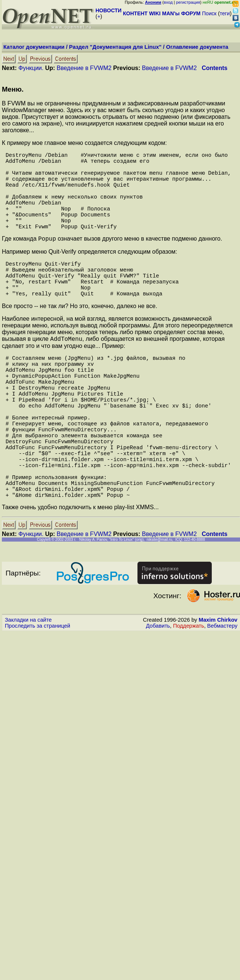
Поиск (209, 13)
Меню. (13, 89)
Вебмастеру (222, 692)
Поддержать (189, 692)
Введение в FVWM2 (84, 68)
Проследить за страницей (38, 692)
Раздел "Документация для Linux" (115, 47)
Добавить (158, 692)
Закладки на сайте (28, 686)
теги (225, 13)
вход (168, 2)
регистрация (188, 2)
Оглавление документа (197, 47)
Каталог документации (34, 47)
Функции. (31, 68)
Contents (215, 68)
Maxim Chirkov (218, 686)
